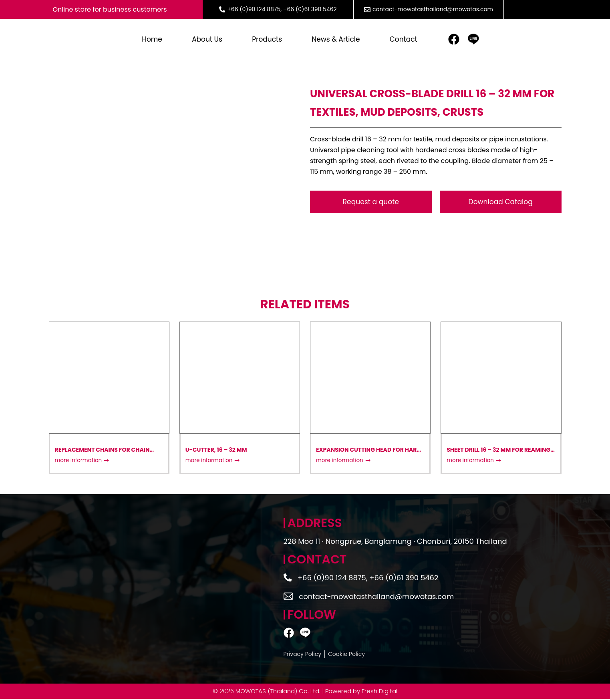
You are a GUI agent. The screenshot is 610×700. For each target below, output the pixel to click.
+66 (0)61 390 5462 (310, 9)
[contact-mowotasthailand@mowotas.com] (289, 597)
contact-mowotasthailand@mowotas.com (433, 9)
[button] (501, 203)
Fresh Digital (379, 692)
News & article (336, 40)
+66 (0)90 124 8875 (254, 9)
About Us (207, 40)
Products (267, 40)
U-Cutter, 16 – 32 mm (216, 451)
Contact (404, 40)
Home (152, 40)
